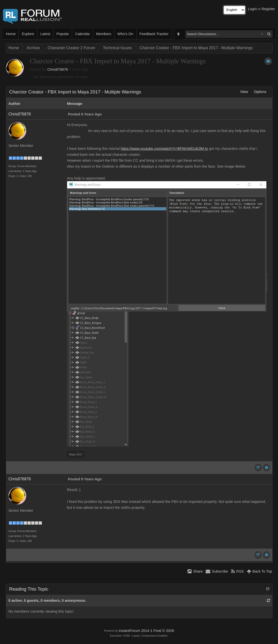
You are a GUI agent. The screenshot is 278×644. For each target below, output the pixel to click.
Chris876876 (58, 69)
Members (104, 34)
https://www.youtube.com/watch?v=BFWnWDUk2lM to (164, 149)
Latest (45, 34)
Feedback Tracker (154, 34)
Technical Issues (117, 48)
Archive (33, 48)
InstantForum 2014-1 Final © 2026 (146, 631)
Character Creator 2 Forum (71, 48)
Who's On (125, 34)
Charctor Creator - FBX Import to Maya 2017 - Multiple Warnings (196, 48)
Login (252, 9)
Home (11, 34)
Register (268, 9)
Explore (28, 34)
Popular (63, 34)
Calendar (82, 34)
